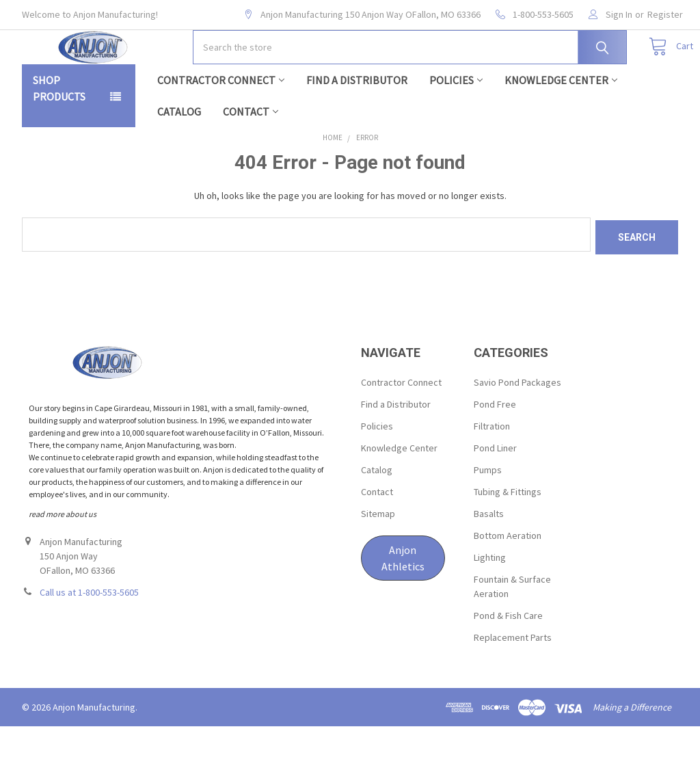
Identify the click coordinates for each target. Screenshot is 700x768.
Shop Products (59, 132)
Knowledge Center (561, 124)
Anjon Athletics (403, 599)
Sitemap (378, 555)
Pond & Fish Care (508, 657)
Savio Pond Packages (517, 423)
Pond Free (495, 445)
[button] (403, 599)
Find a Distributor (357, 124)
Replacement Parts (513, 678)
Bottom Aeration (508, 577)
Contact (251, 155)
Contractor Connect (221, 124)
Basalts (489, 555)
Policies (456, 124)
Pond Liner (495, 489)
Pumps (488, 511)
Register (665, 14)
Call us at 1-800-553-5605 (89, 633)
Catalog (179, 155)
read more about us (63, 555)
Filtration (492, 467)
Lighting (490, 598)
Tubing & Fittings (508, 533)
